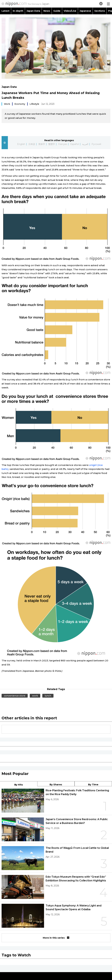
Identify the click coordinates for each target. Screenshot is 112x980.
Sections (100, 11)
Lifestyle (34, 104)
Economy (20, 104)
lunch (48, 696)
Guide (57, 11)
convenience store (15, 696)
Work (7, 104)
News (47, 11)
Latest (6, 11)
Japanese (85, 11)
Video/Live (70, 11)
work (35, 696)
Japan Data (33, 11)
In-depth (18, 11)
